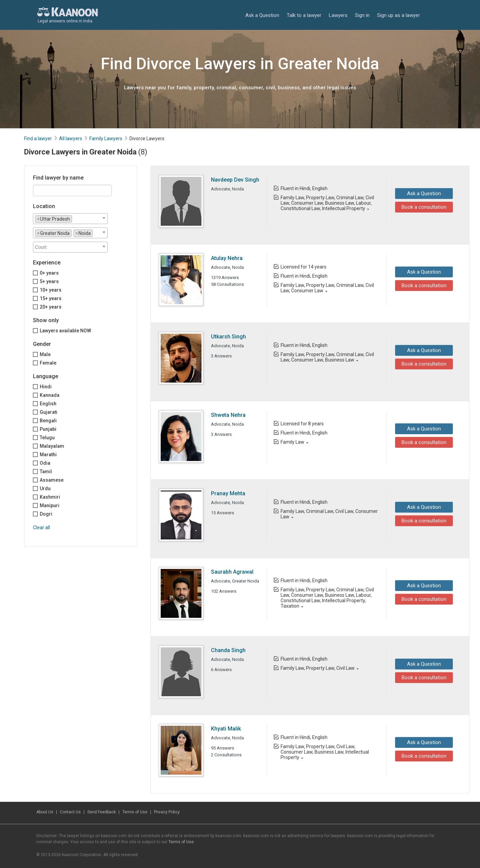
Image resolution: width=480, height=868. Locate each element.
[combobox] (70, 219)
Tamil (46, 472)
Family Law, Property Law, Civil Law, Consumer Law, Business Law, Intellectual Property (324, 752)
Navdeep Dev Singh (235, 180)
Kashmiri (50, 497)
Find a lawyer (38, 138)
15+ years (51, 298)
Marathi (48, 455)
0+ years (49, 273)
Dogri (46, 514)
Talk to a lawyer (304, 15)
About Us (45, 812)
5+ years (49, 281)
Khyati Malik (226, 729)
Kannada (50, 395)
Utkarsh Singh (228, 337)
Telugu (47, 438)
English (48, 404)
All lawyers (71, 138)
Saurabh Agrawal (232, 572)
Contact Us (70, 812)
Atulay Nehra (227, 258)
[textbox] (76, 219)
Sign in (362, 15)
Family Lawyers (106, 138)
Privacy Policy (167, 812)
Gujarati (49, 412)
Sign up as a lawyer (398, 15)
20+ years (51, 307)
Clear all (41, 528)
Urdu (45, 488)
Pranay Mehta (228, 493)
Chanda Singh (228, 650)
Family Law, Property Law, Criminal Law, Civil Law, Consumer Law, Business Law (327, 357)
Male (45, 354)
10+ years (51, 290)
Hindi (46, 387)
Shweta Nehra (228, 415)
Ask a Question (262, 15)
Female (48, 363)
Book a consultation (422, 207)
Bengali (48, 421)
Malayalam (52, 446)
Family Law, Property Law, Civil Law (317, 668)
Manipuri (50, 505)
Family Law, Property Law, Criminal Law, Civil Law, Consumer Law (327, 288)
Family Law (292, 442)
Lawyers (338, 15)
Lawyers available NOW (65, 331)
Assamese (52, 480)
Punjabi (48, 429)
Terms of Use (135, 812)
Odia (45, 463)
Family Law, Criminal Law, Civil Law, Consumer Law (329, 514)
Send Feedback (102, 812)
